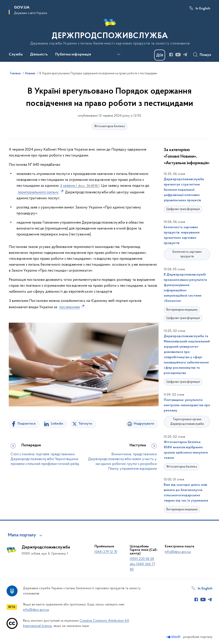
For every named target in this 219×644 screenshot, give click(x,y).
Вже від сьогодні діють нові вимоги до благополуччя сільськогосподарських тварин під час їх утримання (186, 493)
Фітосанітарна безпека (109, 126)
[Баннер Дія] (160, 55)
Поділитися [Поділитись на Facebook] (27, 424)
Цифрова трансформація (183, 209)
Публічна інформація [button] (73, 55)
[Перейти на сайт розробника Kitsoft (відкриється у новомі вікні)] (174, 637)
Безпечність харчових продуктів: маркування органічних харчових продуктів (182, 235)
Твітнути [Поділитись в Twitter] (85, 424)
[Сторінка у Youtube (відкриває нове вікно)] (178, 55)
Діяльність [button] (39, 55)
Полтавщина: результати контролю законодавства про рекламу (187, 405)
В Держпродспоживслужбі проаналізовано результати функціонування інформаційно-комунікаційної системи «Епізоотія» (185, 288)
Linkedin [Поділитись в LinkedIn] (57, 424)
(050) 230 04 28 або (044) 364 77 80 (142, 564)
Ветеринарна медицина (182, 310)
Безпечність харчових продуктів (187, 254)
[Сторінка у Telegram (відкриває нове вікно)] (185, 55)
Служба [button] (16, 55)
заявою (81, 186)
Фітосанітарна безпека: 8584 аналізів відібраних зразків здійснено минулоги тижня (186, 450)
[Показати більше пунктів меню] (119, 54)
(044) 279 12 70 (106, 552)
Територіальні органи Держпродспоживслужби (187, 422)
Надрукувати (144, 424)
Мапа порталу (22, 535)
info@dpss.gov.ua (178, 552)
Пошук (206, 55)
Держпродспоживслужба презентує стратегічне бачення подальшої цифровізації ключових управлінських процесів (184, 190)
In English (203, 9)
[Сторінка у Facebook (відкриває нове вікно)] (171, 55)
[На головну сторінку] (109, 30)
